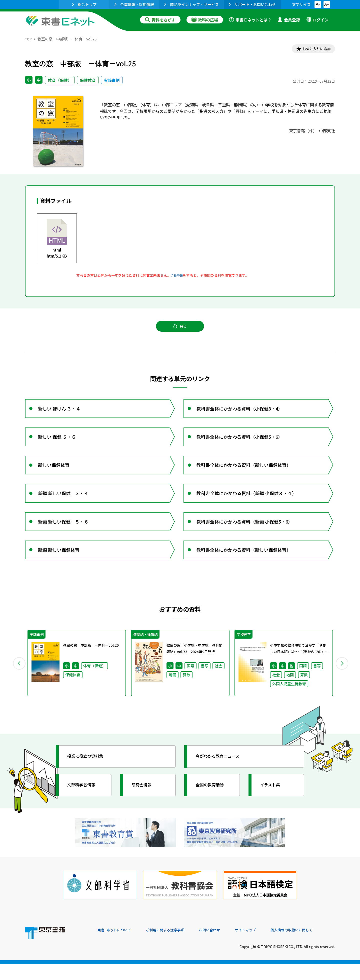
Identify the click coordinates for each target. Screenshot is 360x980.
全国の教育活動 (213, 807)
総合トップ (84, 4)
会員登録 (289, 20)
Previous (18, 685)
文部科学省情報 (84, 807)
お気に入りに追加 (313, 49)
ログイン (317, 20)
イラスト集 (273, 807)
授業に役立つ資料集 (89, 779)
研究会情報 (144, 807)
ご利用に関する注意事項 (173, 946)
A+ (327, 4)
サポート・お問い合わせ (252, 4)
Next (342, 685)
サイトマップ (260, 946)
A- (318, 4)
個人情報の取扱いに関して (311, 946)
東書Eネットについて (117, 946)
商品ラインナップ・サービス (191, 4)
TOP (29, 39)
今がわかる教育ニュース (222, 779)
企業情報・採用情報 (134, 4)
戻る (180, 330)
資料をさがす (160, 20)
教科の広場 (205, 20)
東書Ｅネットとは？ (250, 20)
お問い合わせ (221, 946)
